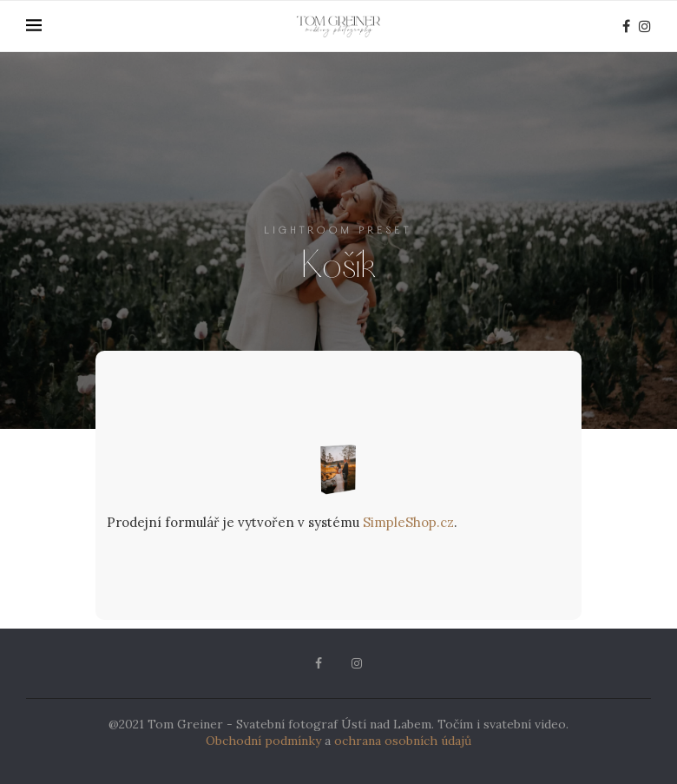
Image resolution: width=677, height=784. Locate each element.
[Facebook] (626, 26)
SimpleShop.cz (408, 522)
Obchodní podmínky (263, 741)
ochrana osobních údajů (403, 741)
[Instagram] (645, 26)
